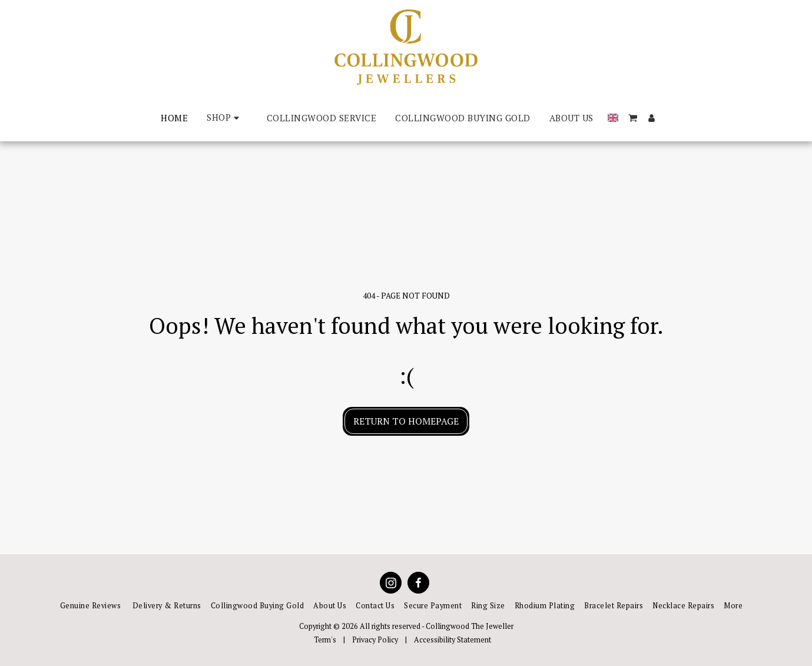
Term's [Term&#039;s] (325, 640)
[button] (633, 118)
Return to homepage (406, 421)
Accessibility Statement (453, 640)
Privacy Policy (375, 640)
